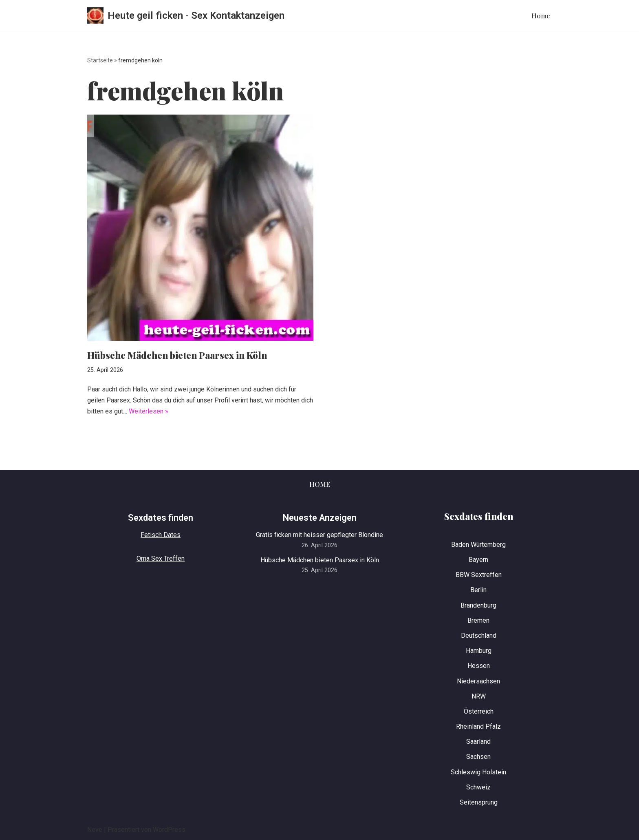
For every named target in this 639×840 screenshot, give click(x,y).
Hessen (479, 666)
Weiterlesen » (149, 411)
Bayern (478, 560)
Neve (95, 830)
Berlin (478, 590)
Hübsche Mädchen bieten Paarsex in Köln (177, 355)
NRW (479, 696)
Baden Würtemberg (478, 545)
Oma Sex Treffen (161, 558)
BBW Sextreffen (479, 575)
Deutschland (479, 636)
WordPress (169, 830)
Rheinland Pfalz (478, 726)
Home (541, 16)
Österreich (479, 711)
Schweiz (478, 787)
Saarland (478, 742)
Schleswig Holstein (478, 772)
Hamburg (479, 651)
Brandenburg (478, 605)
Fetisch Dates (161, 535)
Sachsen (478, 757)
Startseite (100, 60)
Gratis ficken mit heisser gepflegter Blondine (319, 535)
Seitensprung (479, 802)
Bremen (478, 620)
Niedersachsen (478, 681)
